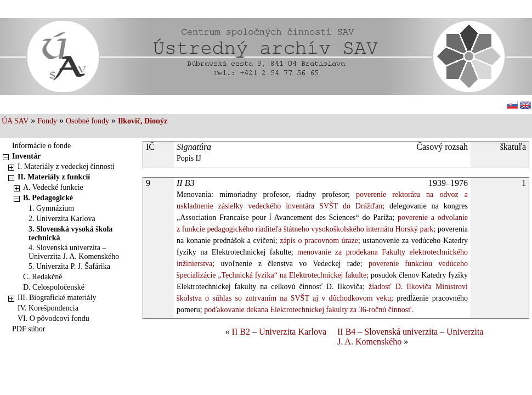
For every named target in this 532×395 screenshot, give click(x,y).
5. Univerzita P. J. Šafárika (69, 266)
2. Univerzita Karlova (62, 219)
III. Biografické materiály (57, 298)
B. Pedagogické (48, 198)
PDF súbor (29, 329)
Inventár (26, 156)
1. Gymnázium (51, 208)
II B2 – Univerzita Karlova (279, 332)
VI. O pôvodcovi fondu (53, 318)
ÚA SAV (15, 121)
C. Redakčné (43, 277)
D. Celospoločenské (54, 287)
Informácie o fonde (41, 146)
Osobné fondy (87, 121)
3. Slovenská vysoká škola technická (70, 233)
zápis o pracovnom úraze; (319, 241)
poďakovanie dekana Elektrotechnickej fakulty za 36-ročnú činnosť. (308, 310)
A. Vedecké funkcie (53, 187)
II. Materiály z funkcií (54, 177)
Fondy (47, 121)
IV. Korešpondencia (48, 308)
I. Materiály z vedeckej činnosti (66, 167)
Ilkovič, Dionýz (143, 121)
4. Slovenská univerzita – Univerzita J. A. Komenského (74, 252)
